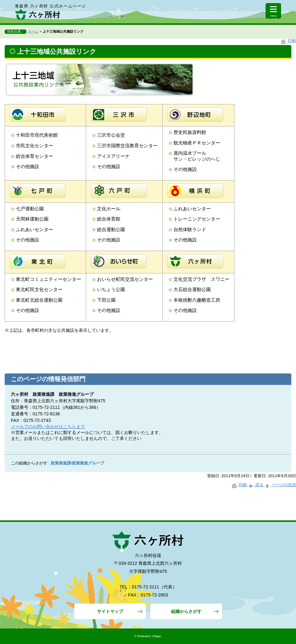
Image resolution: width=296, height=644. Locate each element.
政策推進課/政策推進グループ (78, 463)
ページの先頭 (280, 485)
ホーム (33, 31)
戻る (256, 485)
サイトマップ (110, 611)
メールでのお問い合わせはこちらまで (48, 427)
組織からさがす (186, 611)
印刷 (288, 41)
